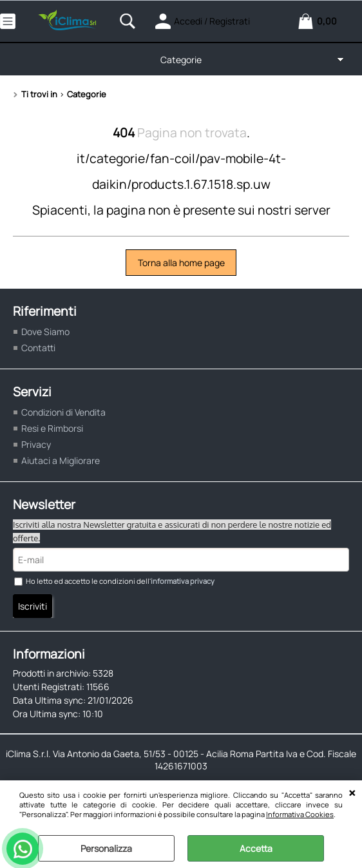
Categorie (181, 60)
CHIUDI (352, 793)
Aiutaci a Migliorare (61, 460)
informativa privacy (183, 581)
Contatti (38, 348)
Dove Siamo (45, 332)
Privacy (36, 444)
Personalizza (106, 848)
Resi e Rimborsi (52, 428)
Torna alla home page (181, 263)
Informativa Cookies (300, 814)
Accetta (256, 848)
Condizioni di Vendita (63, 412)
